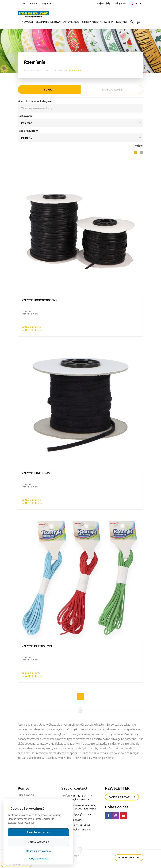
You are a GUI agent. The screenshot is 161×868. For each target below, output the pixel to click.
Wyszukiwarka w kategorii (35, 101)
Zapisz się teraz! (122, 797)
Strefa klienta (92, 22)
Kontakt (122, 22)
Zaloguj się (120, 3)
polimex (29, 70)
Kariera (109, 22)
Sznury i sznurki (52, 70)
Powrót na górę (129, 858)
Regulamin (48, 3)
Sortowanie (25, 116)
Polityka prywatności (38, 859)
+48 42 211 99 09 (80, 825)
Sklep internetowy (48, 22)
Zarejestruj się (103, 3)
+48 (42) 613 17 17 (81, 795)
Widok (139, 146)
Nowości (27, 22)
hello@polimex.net (80, 829)
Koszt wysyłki (29, 795)
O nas (22, 3)
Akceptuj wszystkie (38, 833)
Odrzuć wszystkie (38, 842)
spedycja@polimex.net (83, 814)
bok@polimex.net (80, 799)
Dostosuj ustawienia (38, 851)
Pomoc (34, 3)
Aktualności (71, 22)
